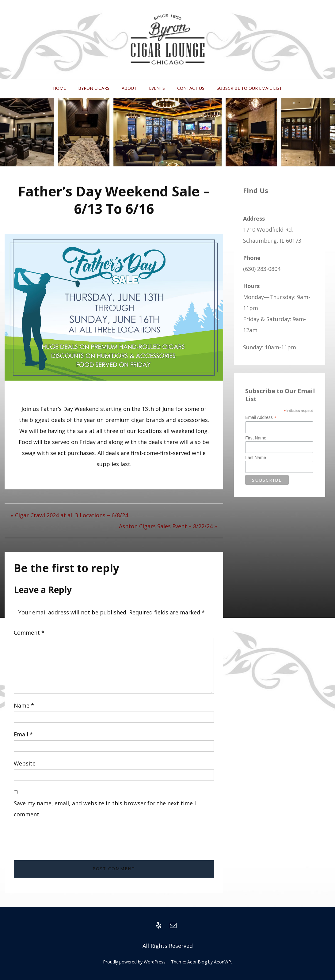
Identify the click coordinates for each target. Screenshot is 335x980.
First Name (256, 438)
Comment (29, 632)
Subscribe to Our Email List (249, 88)
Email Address (261, 418)
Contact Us (191, 88)
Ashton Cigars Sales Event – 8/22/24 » (168, 526)
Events (157, 88)
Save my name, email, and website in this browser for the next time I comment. (105, 809)
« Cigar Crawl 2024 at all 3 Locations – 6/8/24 (69, 515)
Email (23, 734)
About (129, 88)
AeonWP (223, 962)
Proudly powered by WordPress (134, 962)
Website (25, 763)
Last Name (256, 458)
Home (59, 88)
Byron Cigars (94, 88)
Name (24, 705)
